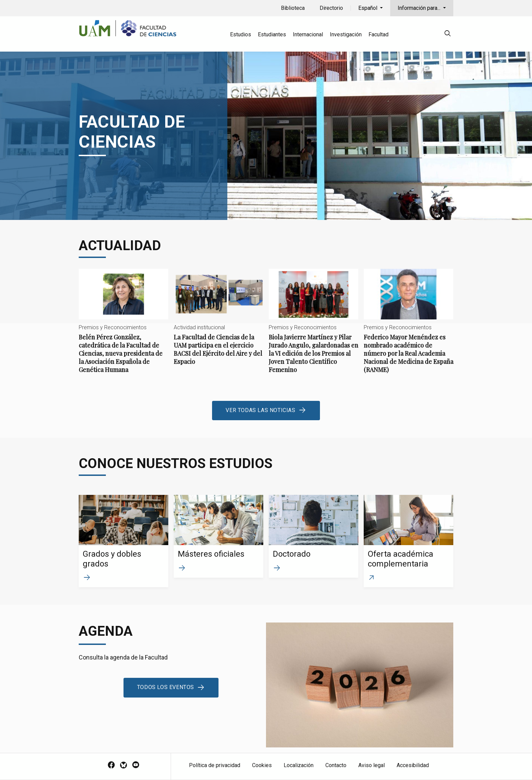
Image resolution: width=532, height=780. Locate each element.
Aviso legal (372, 765)
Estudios (241, 34)
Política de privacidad (215, 765)
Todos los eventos (166, 687)
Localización (299, 765)
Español (368, 8)
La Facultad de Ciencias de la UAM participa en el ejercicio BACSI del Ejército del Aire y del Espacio (218, 323)
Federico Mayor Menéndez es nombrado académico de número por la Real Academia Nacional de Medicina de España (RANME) (408, 327)
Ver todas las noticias (260, 410)
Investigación (346, 34)
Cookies (262, 765)
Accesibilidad (413, 765)
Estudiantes (272, 34)
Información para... (420, 8)
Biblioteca (293, 8)
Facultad (378, 34)
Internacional (308, 34)
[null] (448, 34)
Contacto (336, 765)
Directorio (331, 8)
